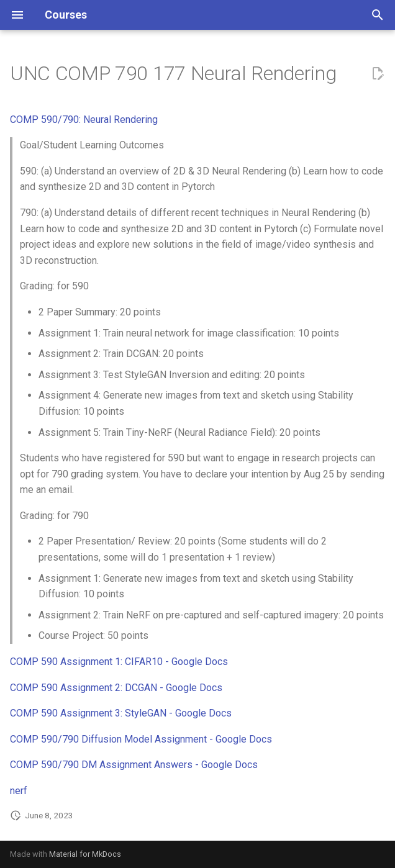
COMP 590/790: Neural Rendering (84, 120)
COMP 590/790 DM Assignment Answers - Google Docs (134, 765)
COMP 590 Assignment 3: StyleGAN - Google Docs (121, 713)
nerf (19, 791)
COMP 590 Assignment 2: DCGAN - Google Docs (116, 688)
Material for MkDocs (85, 854)
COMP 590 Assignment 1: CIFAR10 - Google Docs (119, 662)
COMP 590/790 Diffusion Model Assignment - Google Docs (141, 739)
